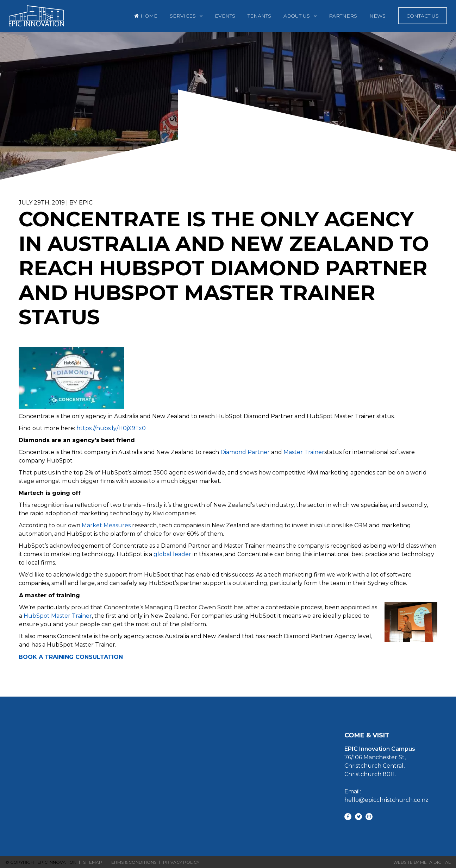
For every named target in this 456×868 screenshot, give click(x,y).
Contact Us (423, 16)
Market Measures (106, 525)
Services (183, 16)
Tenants (259, 16)
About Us (297, 16)
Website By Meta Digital (422, 862)
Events (225, 16)
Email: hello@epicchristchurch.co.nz (383, 796)
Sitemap (93, 862)
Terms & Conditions (133, 862)
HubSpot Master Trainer (58, 616)
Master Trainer (304, 452)
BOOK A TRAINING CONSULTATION (71, 657)
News (377, 16)
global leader (172, 554)
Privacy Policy (181, 862)
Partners (343, 16)
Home (149, 16)
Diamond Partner (245, 452)
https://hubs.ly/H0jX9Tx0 (111, 428)
